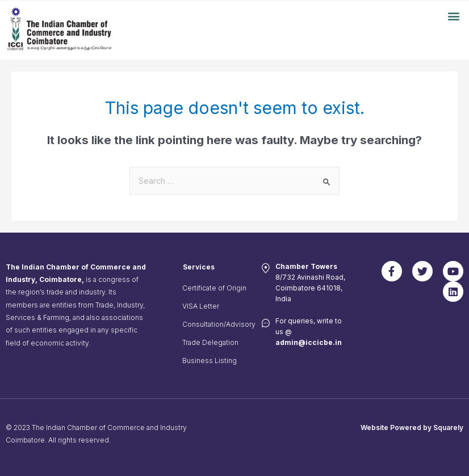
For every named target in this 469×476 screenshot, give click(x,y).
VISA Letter (201, 306)
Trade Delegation (210, 342)
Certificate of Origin (214, 288)
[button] (454, 16)
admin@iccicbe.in (309, 342)
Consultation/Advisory (217, 324)
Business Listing (210, 361)
